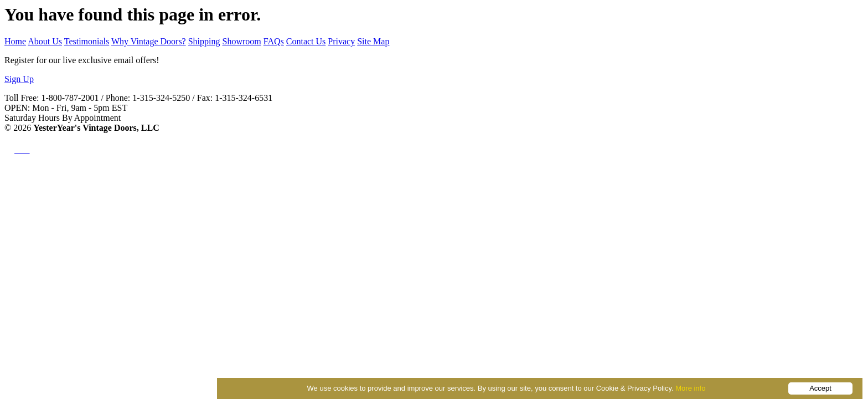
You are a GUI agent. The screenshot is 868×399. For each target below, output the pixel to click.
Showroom (242, 41)
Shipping (204, 41)
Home (15, 41)
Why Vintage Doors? (149, 41)
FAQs (274, 41)
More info (690, 388)
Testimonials (87, 41)
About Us (45, 41)
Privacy (341, 41)
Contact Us (306, 41)
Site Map (373, 41)
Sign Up (19, 79)
